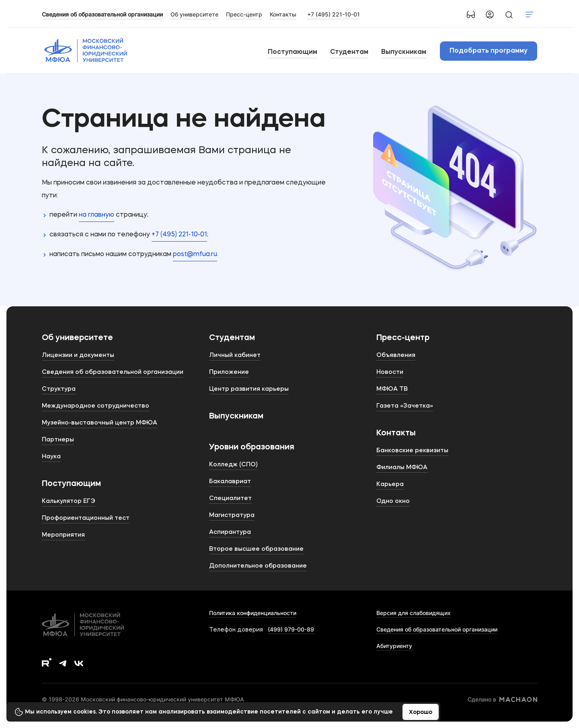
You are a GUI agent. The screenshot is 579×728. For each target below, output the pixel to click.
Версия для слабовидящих (414, 613)
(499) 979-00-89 (291, 629)
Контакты (396, 433)
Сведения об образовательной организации (437, 629)
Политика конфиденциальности (253, 613)
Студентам (349, 52)
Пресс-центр (403, 338)
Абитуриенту (394, 646)
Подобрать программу (489, 51)
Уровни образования (252, 447)
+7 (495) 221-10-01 (334, 14)
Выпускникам (404, 52)
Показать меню (530, 14)
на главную (96, 215)
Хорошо (421, 712)
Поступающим (293, 52)
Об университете (77, 338)
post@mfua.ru (195, 254)
